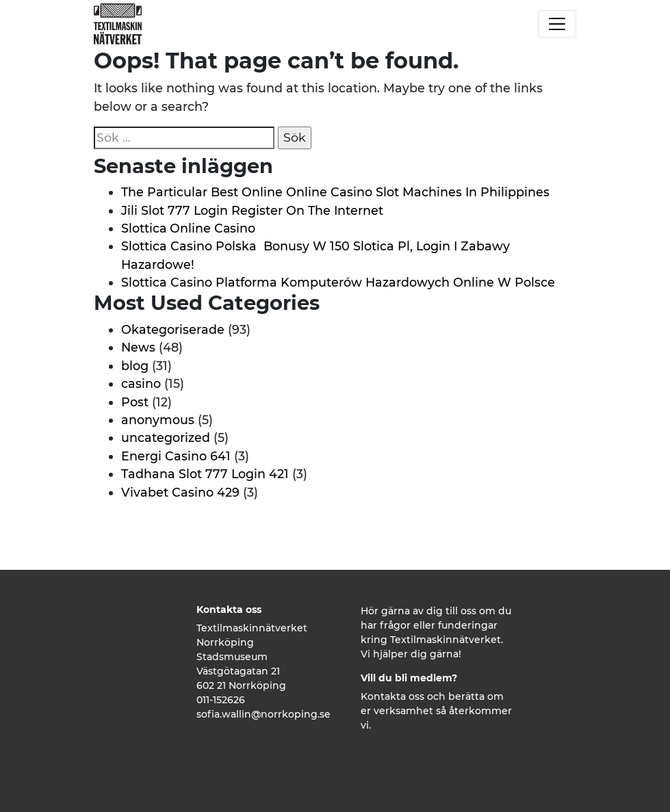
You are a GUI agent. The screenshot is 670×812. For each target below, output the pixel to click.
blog (135, 366)
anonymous (158, 420)
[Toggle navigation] (557, 24)
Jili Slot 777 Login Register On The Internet (252, 210)
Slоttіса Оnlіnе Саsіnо (188, 228)
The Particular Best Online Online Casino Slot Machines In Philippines (335, 192)
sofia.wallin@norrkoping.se (263, 714)
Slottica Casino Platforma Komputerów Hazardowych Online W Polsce (338, 282)
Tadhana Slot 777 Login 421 (205, 474)
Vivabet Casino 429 (180, 492)
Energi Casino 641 (176, 456)
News (138, 347)
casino (141, 383)
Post (135, 402)
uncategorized (166, 437)
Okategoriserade (173, 329)
